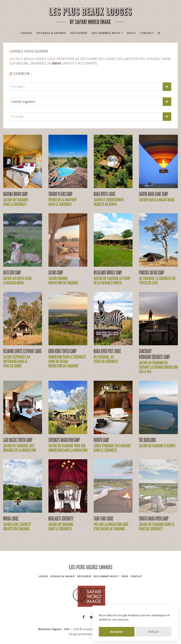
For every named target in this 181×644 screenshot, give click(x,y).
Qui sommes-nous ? (107, 33)
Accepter (117, 632)
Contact (147, 33)
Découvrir (79, 33)
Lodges (26, 33)
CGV (66, 629)
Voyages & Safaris (51, 33)
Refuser (154, 632)
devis (57, 63)
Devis (131, 33)
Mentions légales (50, 629)
